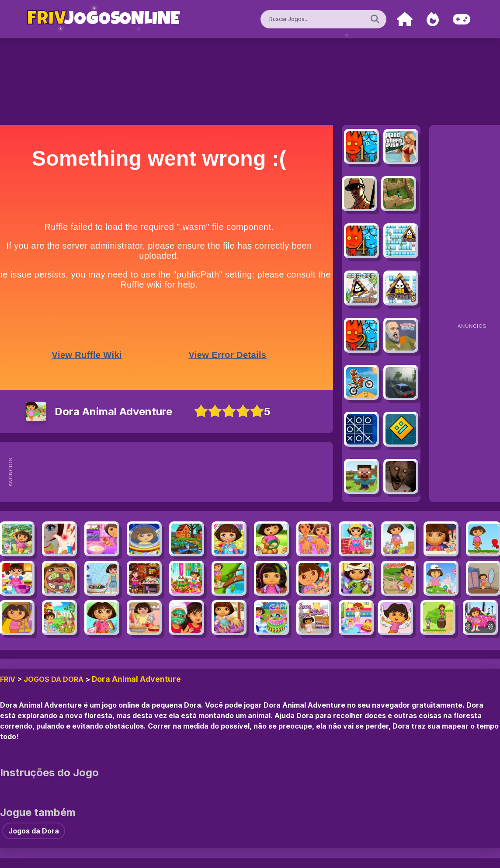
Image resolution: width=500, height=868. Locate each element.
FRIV (8, 679)
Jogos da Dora (54, 679)
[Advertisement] (184, 472)
